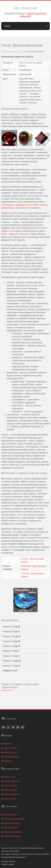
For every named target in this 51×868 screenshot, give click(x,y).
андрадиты (21, 205)
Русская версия (8, 861)
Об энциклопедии (11, 757)
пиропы (44, 205)
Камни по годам (10, 828)
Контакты (8, 761)
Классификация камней (14, 819)
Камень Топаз (10, 777)
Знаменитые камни (12, 836)
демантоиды (7, 208)
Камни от (12, 627)
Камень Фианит (10, 786)
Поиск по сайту (10, 748)
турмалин (13, 234)
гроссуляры (33, 205)
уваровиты (36, 208)
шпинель (24, 234)
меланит (40, 260)
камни (10, 671)
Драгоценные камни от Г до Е (16, 52)
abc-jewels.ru (26, 8)
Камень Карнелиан (12, 781)
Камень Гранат (10, 799)
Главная (4, 52)
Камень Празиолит (12, 794)
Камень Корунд (10, 790)
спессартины (21, 208)
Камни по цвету (10, 814)
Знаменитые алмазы (13, 832)
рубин (4, 234)
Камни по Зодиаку (11, 823)
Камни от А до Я (11, 752)
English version (8, 864)
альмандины (8, 205)
